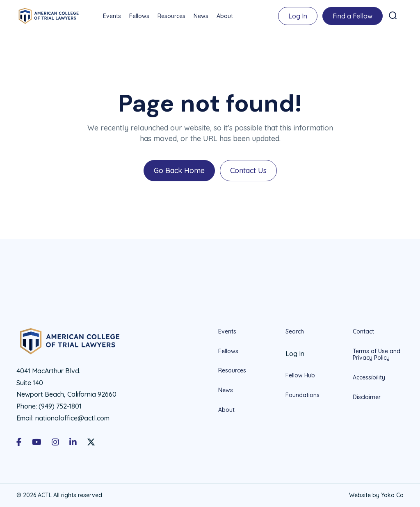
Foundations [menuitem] (302, 395)
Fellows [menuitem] (139, 16)
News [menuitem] (201, 16)
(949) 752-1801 (60, 406)
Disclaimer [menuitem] (367, 397)
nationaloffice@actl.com (72, 418)
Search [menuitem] (295, 332)
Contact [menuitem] (363, 332)
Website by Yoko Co (376, 495)
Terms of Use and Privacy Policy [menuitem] (377, 355)
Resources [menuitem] (171, 16)
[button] (393, 16)
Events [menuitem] (112, 16)
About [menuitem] (225, 16)
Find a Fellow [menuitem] (353, 16)
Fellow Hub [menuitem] (300, 375)
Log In (298, 16)
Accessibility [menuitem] (369, 377)
